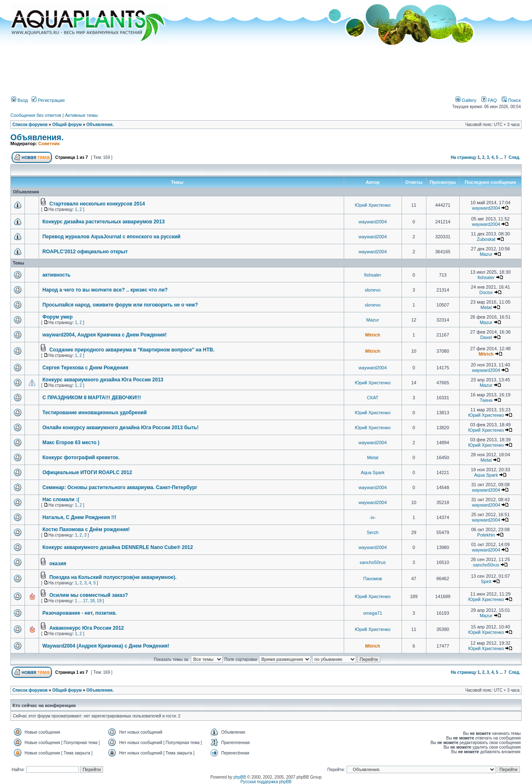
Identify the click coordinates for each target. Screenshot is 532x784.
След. (515, 157)
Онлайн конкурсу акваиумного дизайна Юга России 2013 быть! (121, 428)
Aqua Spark (373, 472)
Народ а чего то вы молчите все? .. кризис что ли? (105, 290)
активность (57, 275)
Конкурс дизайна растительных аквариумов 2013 (103, 222)
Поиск (511, 100)
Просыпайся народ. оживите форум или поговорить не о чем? (120, 305)
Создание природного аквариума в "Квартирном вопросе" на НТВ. (132, 350)
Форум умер (58, 317)
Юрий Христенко (373, 205)
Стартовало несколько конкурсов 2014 (97, 204)
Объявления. (100, 125)
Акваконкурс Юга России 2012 (87, 628)
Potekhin (486, 535)
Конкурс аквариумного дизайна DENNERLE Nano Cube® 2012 (118, 547)
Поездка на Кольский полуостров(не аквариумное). (113, 577)
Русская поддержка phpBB (266, 782)
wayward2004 (486, 208)
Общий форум (67, 125)
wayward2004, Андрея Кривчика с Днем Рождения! (105, 335)
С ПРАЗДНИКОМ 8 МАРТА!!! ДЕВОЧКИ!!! (92, 398)
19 (99, 601)
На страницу (463, 157)
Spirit (486, 581)
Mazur (486, 254)
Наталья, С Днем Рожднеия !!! (79, 517)
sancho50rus (373, 562)
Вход (20, 100)
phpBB (240, 777)
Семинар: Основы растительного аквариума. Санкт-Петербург (120, 487)
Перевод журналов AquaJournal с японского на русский (111, 237)
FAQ (489, 100)
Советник (49, 143)
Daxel (486, 337)
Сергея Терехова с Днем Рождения (85, 368)
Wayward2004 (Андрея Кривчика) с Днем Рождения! (106, 646)
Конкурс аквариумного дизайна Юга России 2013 (103, 380)
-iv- (373, 517)
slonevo (373, 290)
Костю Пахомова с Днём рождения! (86, 529)
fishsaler (373, 275)
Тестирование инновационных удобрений (95, 413)
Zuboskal (486, 239)
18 (92, 601)
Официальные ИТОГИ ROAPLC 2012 (87, 472)
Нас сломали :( (61, 500)
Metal (486, 307)
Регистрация (48, 100)
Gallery (466, 100)
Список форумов (30, 125)
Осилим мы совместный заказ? (89, 595)
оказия (58, 564)
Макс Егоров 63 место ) (71, 443)
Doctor (486, 292)
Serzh (373, 532)
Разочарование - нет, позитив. (80, 613)
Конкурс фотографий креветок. (81, 458)
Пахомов (373, 579)
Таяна (486, 400)
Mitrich (373, 335)
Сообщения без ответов (36, 115)
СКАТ (373, 398)
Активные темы (81, 115)
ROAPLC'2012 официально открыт (85, 252)
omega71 (373, 613)
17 (85, 601)
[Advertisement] (266, 68)
